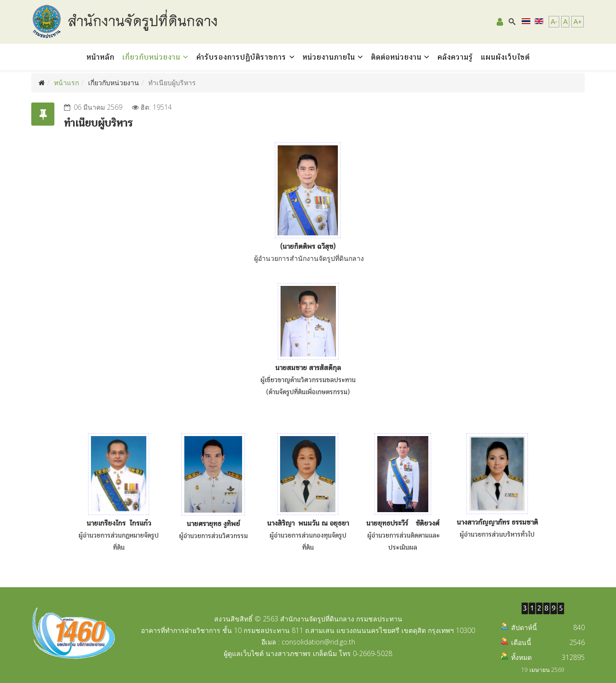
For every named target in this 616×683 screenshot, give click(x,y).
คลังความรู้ (455, 57)
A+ (577, 22)
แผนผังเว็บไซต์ (505, 57)
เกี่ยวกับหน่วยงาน (151, 57)
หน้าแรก (66, 83)
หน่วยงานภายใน (329, 57)
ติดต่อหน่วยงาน (396, 57)
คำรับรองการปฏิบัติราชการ (243, 57)
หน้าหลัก (101, 57)
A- (554, 22)
